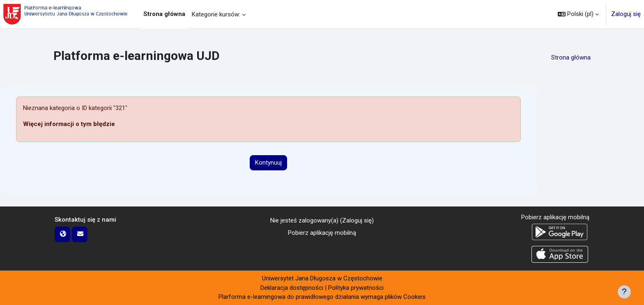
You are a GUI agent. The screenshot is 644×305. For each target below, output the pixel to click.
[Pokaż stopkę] (624, 292)
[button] (578, 14)
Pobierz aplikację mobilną (322, 233)
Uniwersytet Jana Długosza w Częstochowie (322, 278)
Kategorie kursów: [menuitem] (216, 14)
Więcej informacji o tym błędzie (69, 124)
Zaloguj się (626, 14)
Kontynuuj (268, 163)
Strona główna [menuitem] (164, 14)
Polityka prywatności (356, 288)
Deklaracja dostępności (292, 288)
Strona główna (571, 57)
